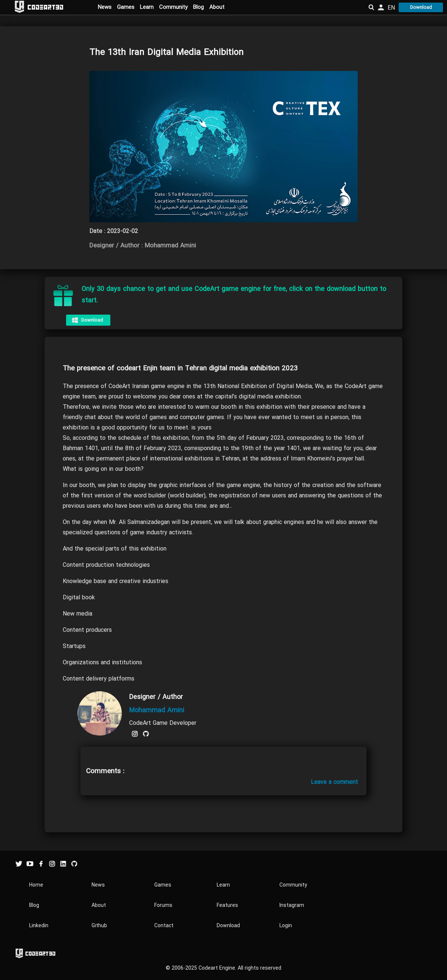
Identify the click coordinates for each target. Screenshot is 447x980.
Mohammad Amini (157, 710)
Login (286, 926)
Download (421, 7)
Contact (164, 926)
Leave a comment (334, 782)
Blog (198, 7)
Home (36, 885)
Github (99, 926)
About (217, 7)
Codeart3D (45, 7)
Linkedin (39, 926)
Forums (163, 905)
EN (391, 8)
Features (227, 905)
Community (173, 7)
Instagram (292, 905)
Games (126, 7)
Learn (147, 7)
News (105, 7)
